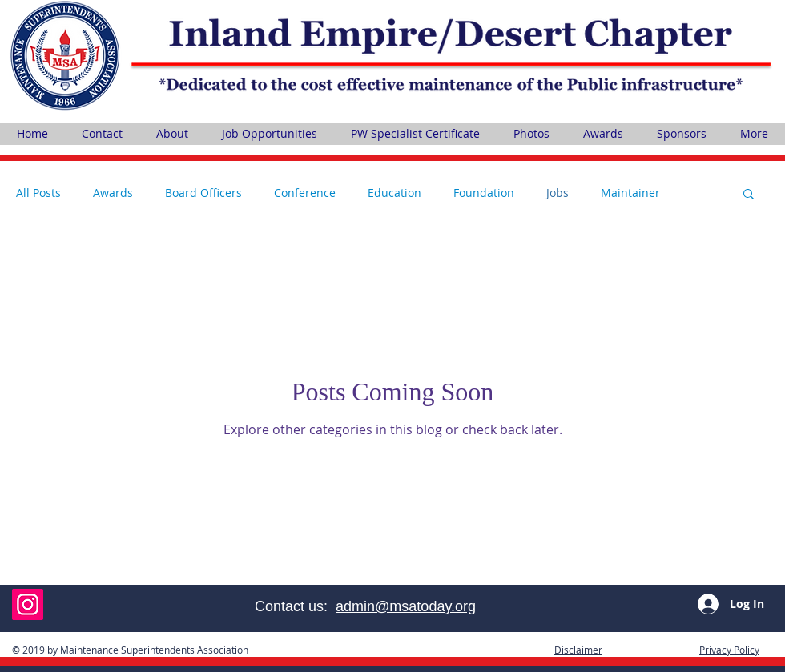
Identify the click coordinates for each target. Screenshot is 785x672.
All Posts (38, 193)
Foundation (484, 193)
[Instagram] (28, 604)
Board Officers (203, 193)
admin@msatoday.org (406, 606)
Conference (305, 193)
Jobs (558, 193)
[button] (749, 195)
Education (395, 193)
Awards (113, 193)
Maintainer (630, 193)
